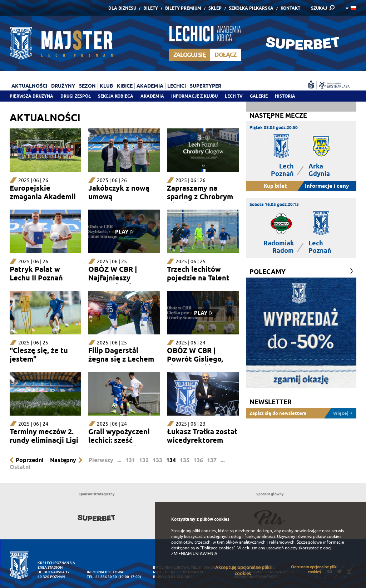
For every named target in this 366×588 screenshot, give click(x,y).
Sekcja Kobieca (116, 96)
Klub (106, 86)
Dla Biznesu (122, 8)
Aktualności (29, 86)
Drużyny (63, 86)
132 (144, 460)
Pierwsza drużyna (31, 96)
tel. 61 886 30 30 (102, 577)
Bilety (151, 8)
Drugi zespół (76, 96)
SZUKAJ (319, 8)
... (119, 460)
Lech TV (234, 96)
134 (171, 460)
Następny (63, 460)
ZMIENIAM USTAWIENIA (194, 554)
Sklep (215, 8)
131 (130, 460)
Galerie (259, 96)
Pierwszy (101, 460)
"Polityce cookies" (218, 548)
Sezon (87, 86)
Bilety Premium (183, 8)
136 (198, 460)
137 (212, 460)
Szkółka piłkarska (251, 8)
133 (157, 460)
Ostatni (20, 467)
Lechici (177, 86)
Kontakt (290, 8)
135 (185, 460)
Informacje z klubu (194, 96)
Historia (285, 96)
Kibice (125, 86)
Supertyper (206, 86)
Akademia (152, 96)
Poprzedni (30, 460)
